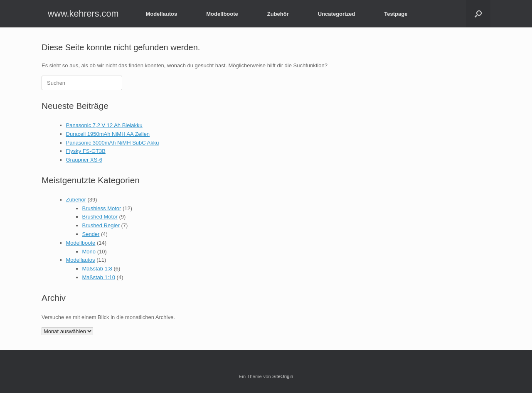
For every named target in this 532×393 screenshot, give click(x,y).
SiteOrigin (283, 376)
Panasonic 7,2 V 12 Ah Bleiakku (104, 125)
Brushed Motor (100, 217)
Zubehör (278, 14)
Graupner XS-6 (84, 160)
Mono (89, 252)
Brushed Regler (101, 225)
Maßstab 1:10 (99, 277)
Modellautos (161, 14)
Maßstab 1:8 (97, 269)
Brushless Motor (102, 208)
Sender (91, 234)
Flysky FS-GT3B (86, 151)
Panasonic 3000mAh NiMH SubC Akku (113, 143)
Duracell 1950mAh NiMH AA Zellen (108, 134)
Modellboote (222, 14)
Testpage (396, 14)
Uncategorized (337, 14)
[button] (478, 14)
